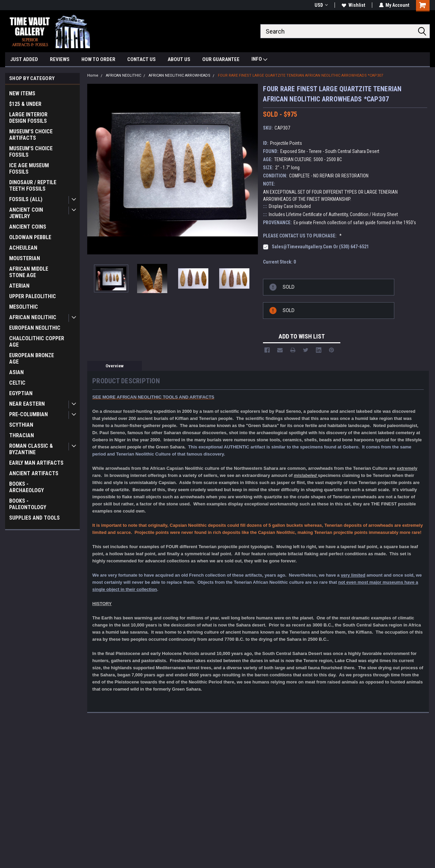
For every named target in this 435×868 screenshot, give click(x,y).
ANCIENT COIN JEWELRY (26, 213)
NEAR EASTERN (27, 404)
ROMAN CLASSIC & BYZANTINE (31, 449)
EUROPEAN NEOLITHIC (35, 328)
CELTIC (17, 383)
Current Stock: (279, 262)
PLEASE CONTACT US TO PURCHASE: (302, 236)
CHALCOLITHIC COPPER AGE (37, 342)
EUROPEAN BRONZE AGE (32, 359)
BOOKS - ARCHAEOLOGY (26, 487)
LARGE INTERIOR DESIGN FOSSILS (28, 118)
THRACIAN (22, 435)
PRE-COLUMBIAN (29, 414)
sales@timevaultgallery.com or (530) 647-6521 (320, 247)
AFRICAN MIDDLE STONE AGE (29, 272)
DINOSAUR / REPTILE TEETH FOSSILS (33, 186)
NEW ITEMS (22, 93)
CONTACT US (141, 59)
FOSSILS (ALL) (26, 199)
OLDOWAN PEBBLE (30, 237)
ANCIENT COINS (28, 227)
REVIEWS (60, 59)
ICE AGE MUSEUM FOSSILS (29, 169)
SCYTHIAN (21, 425)
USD (321, 5)
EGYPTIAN (21, 393)
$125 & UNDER (25, 104)
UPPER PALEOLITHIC (33, 296)
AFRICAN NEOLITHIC (33, 317)
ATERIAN (19, 286)
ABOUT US (179, 59)
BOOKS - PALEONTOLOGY (28, 504)
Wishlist (353, 5)
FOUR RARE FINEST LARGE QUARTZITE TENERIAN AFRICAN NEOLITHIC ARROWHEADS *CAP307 (300, 75)
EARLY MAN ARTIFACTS (36, 463)
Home (93, 75)
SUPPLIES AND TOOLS (34, 518)
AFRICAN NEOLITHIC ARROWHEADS (179, 75)
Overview (115, 366)
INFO (259, 60)
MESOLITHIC (24, 307)
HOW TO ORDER (98, 59)
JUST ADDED (24, 59)
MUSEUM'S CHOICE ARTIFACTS (31, 135)
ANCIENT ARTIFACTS (34, 473)
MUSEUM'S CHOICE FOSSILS (31, 152)
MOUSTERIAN (25, 258)
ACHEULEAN (23, 248)
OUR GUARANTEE (221, 59)
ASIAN (16, 372)
